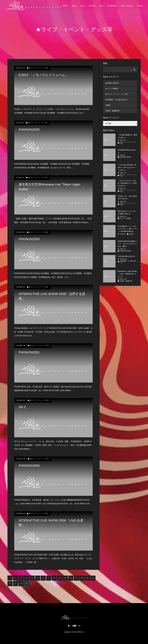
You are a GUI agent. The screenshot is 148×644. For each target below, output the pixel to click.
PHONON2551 (29, 352)
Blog (101, 6)
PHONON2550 (29, 466)
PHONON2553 (29, 239)
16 (10, 584)
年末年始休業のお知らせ (126, 256)
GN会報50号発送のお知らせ (127, 151)
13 (82, 578)
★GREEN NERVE (112, 83)
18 (21, 584)
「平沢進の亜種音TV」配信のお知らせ (127, 136)
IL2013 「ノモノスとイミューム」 (43, 75)
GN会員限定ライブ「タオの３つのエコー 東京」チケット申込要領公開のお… (127, 229)
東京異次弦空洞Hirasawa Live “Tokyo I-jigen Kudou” (50, 187)
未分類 (131, 234)
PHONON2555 (29, 130)
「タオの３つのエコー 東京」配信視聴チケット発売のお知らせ (127, 183)
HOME (65, 6)
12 (76, 578)
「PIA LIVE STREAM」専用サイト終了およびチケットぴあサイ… (127, 167)
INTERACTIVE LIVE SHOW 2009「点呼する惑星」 (52, 296)
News (82, 6)
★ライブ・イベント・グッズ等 (38, 68)
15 (93, 578)
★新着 (108, 105)
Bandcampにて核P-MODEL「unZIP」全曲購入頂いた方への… (128, 274)
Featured (92, 6)
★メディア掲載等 (112, 89)
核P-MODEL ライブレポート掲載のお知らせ (127, 212)
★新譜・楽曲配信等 (113, 111)
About (74, 6)
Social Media (112, 6)
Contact (140, 6)
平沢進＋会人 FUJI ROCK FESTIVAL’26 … (127, 197)
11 (71, 578)
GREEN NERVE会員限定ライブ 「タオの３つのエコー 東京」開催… (127, 244)
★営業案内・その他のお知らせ (117, 100)
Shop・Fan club (127, 6)
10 (65, 578)
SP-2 (22, 407)
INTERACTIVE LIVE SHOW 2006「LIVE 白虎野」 (51, 523)
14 (87, 578)
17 (15, 584)
